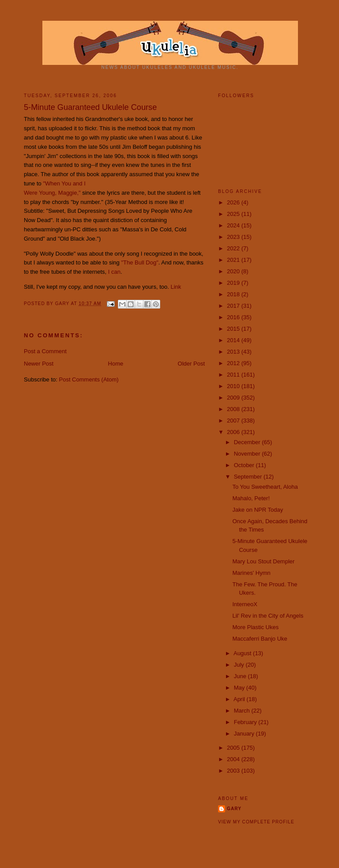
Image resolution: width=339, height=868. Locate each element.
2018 (234, 294)
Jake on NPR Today (258, 510)
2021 (234, 260)
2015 (234, 329)
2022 (234, 248)
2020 (234, 271)
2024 (234, 225)
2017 (234, 306)
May (240, 688)
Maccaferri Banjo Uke (260, 639)
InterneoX (245, 604)
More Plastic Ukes (255, 627)
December (248, 442)
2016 (234, 317)
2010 (234, 386)
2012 (234, 363)
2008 (234, 409)
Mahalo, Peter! (251, 498)
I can (114, 272)
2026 (234, 202)
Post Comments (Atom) (89, 379)
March (243, 711)
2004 (234, 759)
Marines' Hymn (251, 573)
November (248, 454)
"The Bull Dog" (139, 262)
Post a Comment (45, 351)
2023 (234, 237)
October (245, 465)
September (249, 477)
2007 (234, 421)
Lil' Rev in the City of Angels (268, 616)
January (245, 734)
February (246, 722)
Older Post (191, 364)
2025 (234, 214)
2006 (234, 432)
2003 (234, 771)
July (240, 665)
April (240, 699)
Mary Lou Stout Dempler (263, 561)
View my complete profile (256, 822)
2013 (234, 352)
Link (176, 287)
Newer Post (39, 364)
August (243, 653)
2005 (234, 748)
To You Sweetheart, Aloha (265, 487)
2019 (234, 283)
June (241, 676)
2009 (234, 398)
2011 (234, 375)
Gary (63, 304)
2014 (234, 340)
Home (116, 364)
